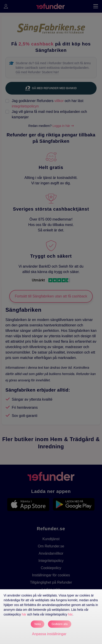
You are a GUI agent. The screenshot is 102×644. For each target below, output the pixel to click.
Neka (38, 624)
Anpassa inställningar (49, 634)
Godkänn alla (60, 624)
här (24, 614)
